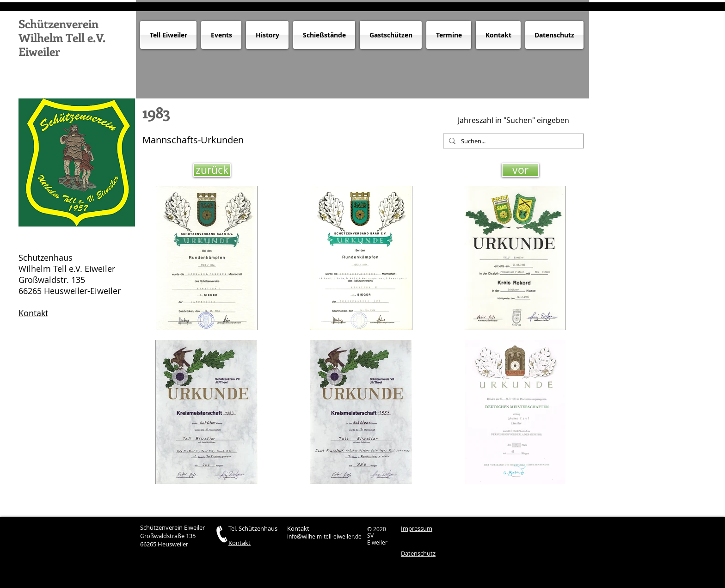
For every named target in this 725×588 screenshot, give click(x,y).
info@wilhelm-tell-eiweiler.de (324, 536)
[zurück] (212, 170)
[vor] (520, 170)
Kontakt (33, 313)
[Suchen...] (513, 141)
